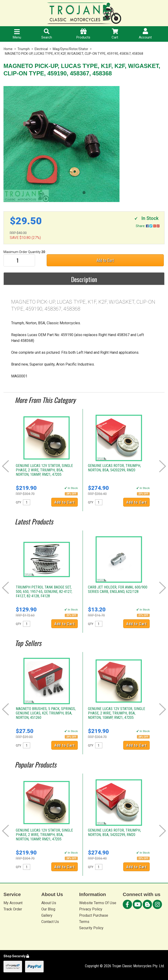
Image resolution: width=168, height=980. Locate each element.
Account (145, 34)
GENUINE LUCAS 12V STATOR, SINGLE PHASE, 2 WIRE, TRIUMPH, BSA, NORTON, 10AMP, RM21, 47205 (44, 470)
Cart (115, 34)
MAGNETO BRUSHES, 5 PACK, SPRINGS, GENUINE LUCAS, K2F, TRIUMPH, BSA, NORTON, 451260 (46, 713)
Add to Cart (105, 260)
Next (163, 466)
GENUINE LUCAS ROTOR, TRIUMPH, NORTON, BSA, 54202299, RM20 (114, 468)
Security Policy (91, 928)
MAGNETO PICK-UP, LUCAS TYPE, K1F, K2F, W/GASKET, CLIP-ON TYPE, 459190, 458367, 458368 (74, 54)
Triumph (24, 49)
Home (8, 49)
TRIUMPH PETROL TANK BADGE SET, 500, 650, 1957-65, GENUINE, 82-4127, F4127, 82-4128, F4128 (44, 592)
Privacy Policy (91, 909)
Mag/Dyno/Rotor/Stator (70, 49)
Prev (5, 466)
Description (84, 279)
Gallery (47, 915)
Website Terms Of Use (98, 903)
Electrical (41, 49)
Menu (17, 34)
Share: (148, 226)
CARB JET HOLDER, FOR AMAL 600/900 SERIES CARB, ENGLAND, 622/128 (118, 589)
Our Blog (48, 909)
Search (47, 34)
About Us (49, 903)
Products (83, 34)
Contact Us (50, 922)
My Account (13, 903)
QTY (18, 502)
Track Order (13, 909)
